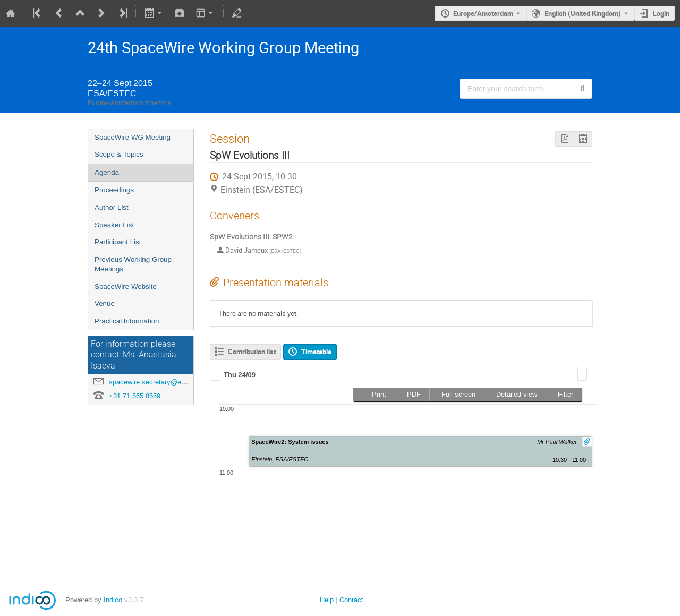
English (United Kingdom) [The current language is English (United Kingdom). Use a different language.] (583, 13)
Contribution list (252, 352)
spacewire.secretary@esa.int (154, 382)
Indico (113, 600)
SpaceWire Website (126, 286)
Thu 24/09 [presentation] (240, 375)
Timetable (316, 352)
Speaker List (114, 225)
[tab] (240, 374)
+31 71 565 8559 (135, 396)
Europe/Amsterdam (483, 13)
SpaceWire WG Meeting (133, 137)
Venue (105, 303)
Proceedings (114, 190)
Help (327, 600)
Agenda (107, 172)
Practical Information (127, 321)
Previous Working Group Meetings (133, 264)
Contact (351, 600)
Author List (112, 207)
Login (661, 13)
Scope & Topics (119, 154)
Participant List (118, 242)
